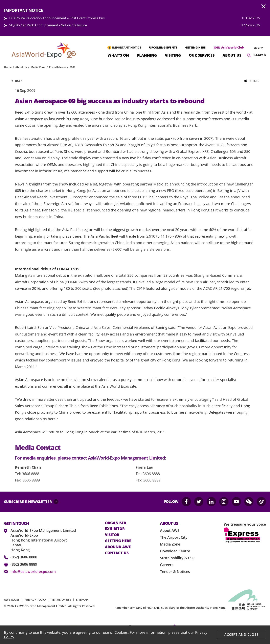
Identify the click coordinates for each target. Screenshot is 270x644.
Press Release (57, 67)
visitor (112, 535)
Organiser (116, 523)
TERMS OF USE (61, 600)
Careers (167, 565)
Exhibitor (115, 529)
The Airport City (174, 537)
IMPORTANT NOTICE (127, 47)
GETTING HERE (195, 47)
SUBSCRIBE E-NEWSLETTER (28, 502)
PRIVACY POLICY (36, 600)
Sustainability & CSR (177, 558)
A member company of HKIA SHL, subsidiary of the (170, 608)
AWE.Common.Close (264, 6)
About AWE (170, 530)
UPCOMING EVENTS (163, 47)
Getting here (118, 541)
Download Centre (175, 551)
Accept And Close (241, 635)
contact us (117, 553)
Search (260, 55)
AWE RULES (12, 600)
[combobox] (257, 48)
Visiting (173, 55)
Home (8, 67)
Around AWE (118, 547)
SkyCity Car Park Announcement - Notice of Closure (48, 25)
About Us (232, 55)
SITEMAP (82, 600)
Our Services (202, 55)
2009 (72, 67)
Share (254, 81)
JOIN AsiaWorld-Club (229, 47)
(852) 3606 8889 (24, 564)
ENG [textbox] (256, 48)
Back (19, 81)
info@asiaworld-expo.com (33, 572)
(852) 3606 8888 (24, 557)
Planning (147, 55)
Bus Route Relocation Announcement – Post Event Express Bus (57, 18)
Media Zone (38, 67)
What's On (118, 55)
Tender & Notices (175, 572)
